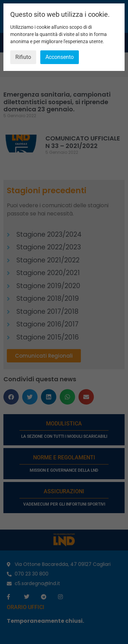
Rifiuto (23, 57)
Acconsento (60, 57)
